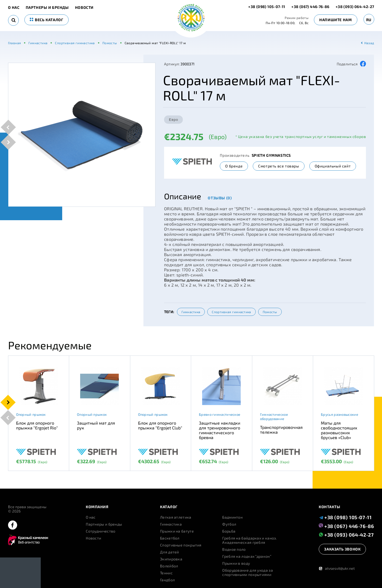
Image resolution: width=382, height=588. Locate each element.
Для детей (170, 552)
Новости (84, 8)
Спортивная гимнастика (231, 312)
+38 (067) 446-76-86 (310, 7)
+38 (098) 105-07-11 (267, 7)
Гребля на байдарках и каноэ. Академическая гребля (249, 540)
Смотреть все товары (279, 166)
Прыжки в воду (236, 563)
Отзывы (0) (220, 198)
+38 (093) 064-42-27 (355, 7)
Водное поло (234, 549)
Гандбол (167, 580)
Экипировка (171, 559)
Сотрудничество (101, 531)
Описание (183, 196)
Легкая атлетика (176, 517)
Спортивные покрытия (181, 545)
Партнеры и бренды (47, 8)
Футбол (229, 524)
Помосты (270, 312)
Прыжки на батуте (177, 531)
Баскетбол (170, 538)
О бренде (234, 166)
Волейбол (169, 566)
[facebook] (13, 525)
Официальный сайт (333, 166)
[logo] (191, 18)
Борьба (229, 531)
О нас (14, 8)
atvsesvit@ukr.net (337, 568)
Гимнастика (191, 312)
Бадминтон (232, 517)
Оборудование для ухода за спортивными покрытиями (248, 572)
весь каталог (47, 20)
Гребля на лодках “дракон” (247, 556)
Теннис (166, 573)
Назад (369, 43)
